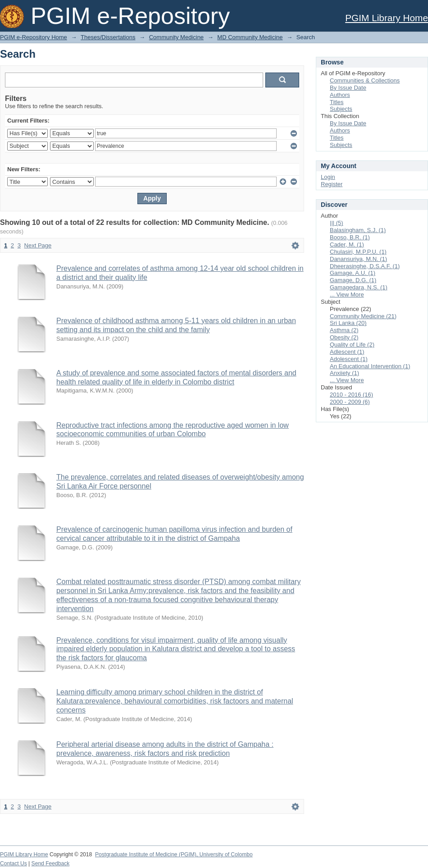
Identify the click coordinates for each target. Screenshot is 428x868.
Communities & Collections (365, 80)
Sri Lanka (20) (348, 323)
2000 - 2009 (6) (350, 402)
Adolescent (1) (349, 359)
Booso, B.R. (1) (350, 237)
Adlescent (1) (347, 352)
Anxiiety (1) (344, 373)
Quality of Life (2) (352, 345)
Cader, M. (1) (347, 244)
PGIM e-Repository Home (34, 37)
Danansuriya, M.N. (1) (358, 259)
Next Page (38, 245)
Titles (337, 102)
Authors (340, 95)
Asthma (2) (344, 330)
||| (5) (337, 223)
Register (332, 184)
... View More (347, 295)
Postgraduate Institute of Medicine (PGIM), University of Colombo (174, 854)
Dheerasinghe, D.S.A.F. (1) (365, 266)
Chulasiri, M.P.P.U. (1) (358, 252)
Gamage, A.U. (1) (353, 273)
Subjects (341, 109)
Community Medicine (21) (363, 316)
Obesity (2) (344, 337)
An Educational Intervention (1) (370, 366)
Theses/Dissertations (108, 37)
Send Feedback (51, 863)
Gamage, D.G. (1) (353, 280)
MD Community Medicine (250, 37)
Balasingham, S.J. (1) (358, 230)
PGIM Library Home (387, 18)
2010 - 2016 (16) (351, 395)
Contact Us (14, 863)
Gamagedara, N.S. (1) (359, 287)
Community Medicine (176, 37)
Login (328, 177)
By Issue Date (348, 88)
